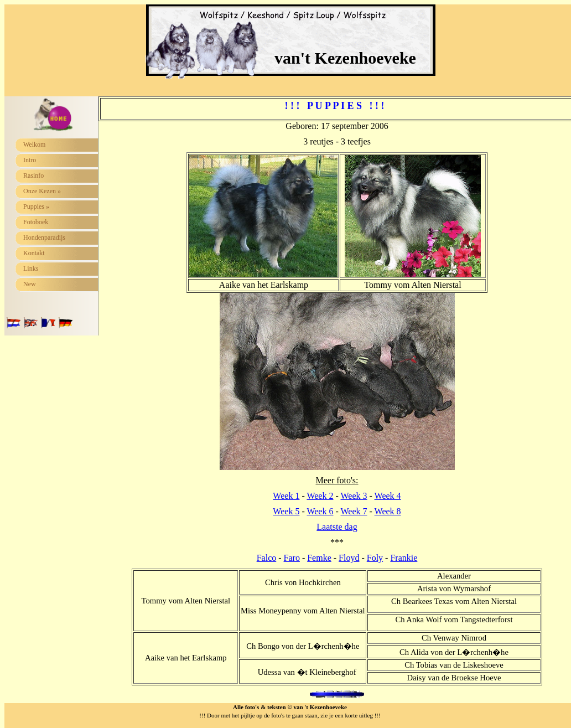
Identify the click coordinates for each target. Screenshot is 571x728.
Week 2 (320, 496)
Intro (30, 160)
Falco (267, 558)
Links (31, 269)
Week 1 (286, 496)
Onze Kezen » (42, 191)
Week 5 (286, 511)
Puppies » (36, 206)
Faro (292, 558)
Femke (319, 558)
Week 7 (354, 511)
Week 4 (388, 496)
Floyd (349, 558)
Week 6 (320, 511)
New (30, 284)
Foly (375, 558)
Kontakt (34, 253)
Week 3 (354, 496)
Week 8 (388, 511)
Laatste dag (337, 527)
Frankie (404, 558)
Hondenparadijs (44, 237)
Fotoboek (36, 222)
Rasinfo (33, 175)
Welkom (34, 144)
